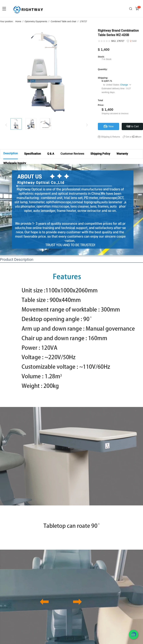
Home (18, 21)
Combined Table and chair (63, 21)
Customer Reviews (72, 154)
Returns (116, 137)
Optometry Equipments (36, 21)
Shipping (105, 137)
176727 (83, 21)
